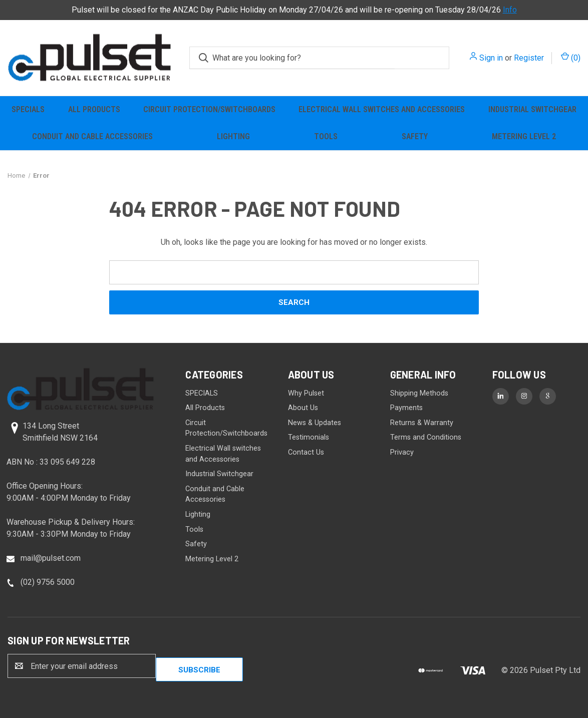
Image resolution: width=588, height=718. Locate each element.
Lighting (233, 136)
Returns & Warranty (422, 423)
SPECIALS (28, 109)
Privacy (402, 452)
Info (510, 10)
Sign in (491, 58)
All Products (94, 109)
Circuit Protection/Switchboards (209, 109)
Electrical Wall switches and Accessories (382, 109)
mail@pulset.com (51, 558)
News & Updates (315, 423)
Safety (415, 136)
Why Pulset (306, 393)
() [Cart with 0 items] (571, 57)
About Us (303, 408)
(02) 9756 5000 (48, 582)
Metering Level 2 (524, 136)
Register (529, 58)
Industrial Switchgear (219, 474)
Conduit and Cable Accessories (92, 136)
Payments (406, 408)
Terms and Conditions (426, 437)
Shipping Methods (419, 393)
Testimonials (309, 437)
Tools (326, 136)
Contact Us (306, 452)
